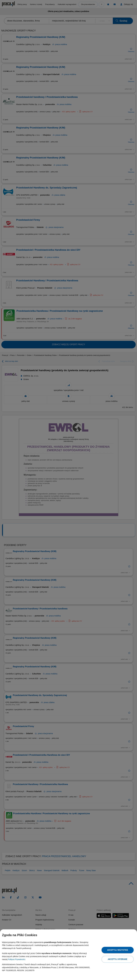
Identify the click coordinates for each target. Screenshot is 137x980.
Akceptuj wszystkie (118, 950)
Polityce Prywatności (16, 959)
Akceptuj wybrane (118, 959)
